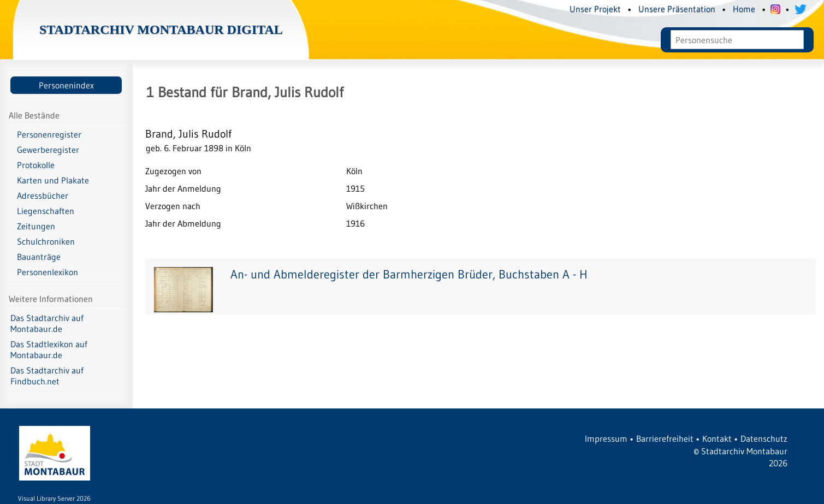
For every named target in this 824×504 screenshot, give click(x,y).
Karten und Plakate (53, 180)
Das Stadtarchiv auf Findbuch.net (47, 376)
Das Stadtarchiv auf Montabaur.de (47, 323)
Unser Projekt (595, 9)
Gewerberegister (48, 150)
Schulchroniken (46, 241)
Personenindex (66, 85)
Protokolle (36, 165)
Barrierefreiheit (665, 438)
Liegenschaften (46, 211)
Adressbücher (43, 195)
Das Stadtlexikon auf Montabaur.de (49, 349)
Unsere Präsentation (677, 9)
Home (744, 9)
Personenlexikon (48, 272)
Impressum (606, 438)
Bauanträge (39, 257)
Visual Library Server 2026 (54, 498)
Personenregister (49, 134)
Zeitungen (36, 226)
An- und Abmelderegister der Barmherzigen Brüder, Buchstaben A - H (409, 274)
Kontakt (717, 438)
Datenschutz (764, 438)
